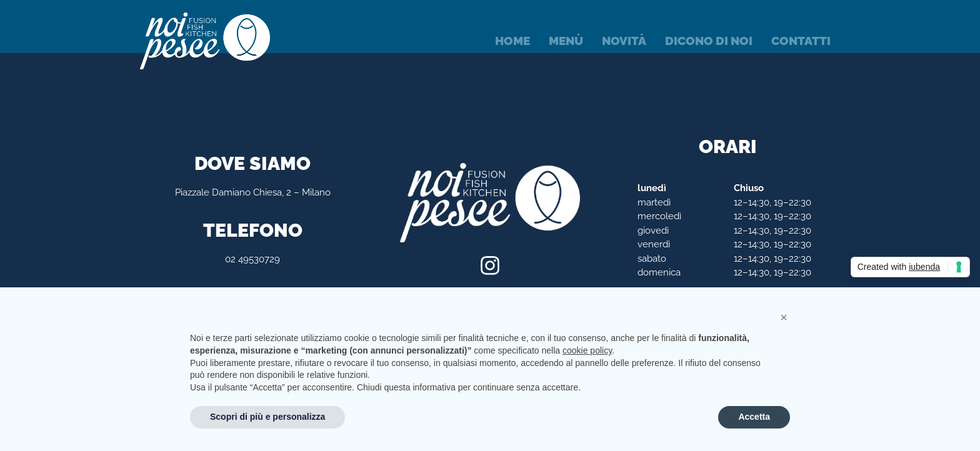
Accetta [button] (754, 417)
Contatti (801, 41)
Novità (624, 41)
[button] (784, 317)
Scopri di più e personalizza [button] (267, 417)
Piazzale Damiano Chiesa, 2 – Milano (253, 192)
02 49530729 (252, 259)
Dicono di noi (709, 41)
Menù (566, 41)
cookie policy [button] (587, 350)
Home (512, 41)
